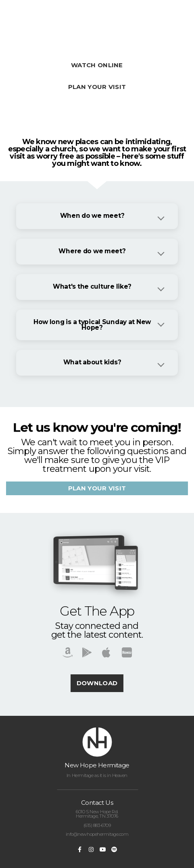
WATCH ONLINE (97, 65)
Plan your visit (97, 488)
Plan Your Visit (97, 87)
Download (97, 683)
